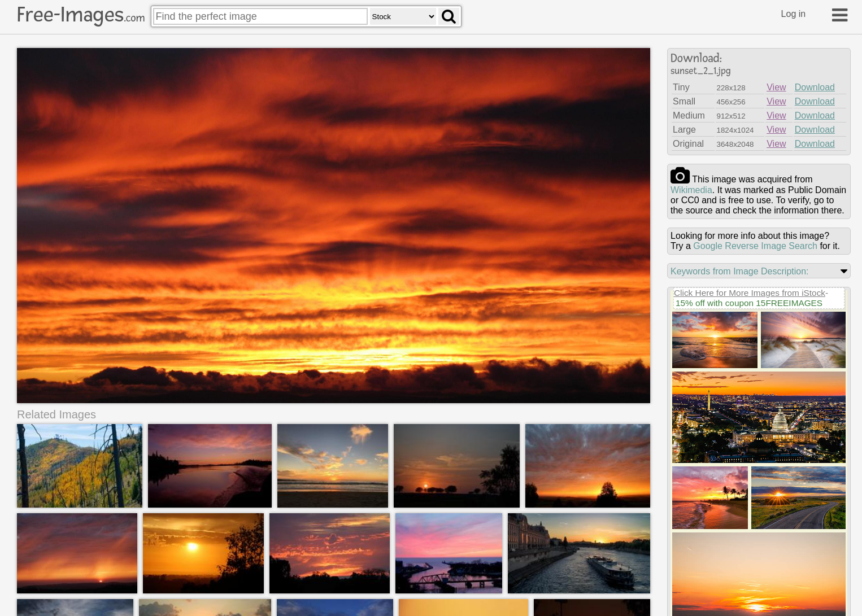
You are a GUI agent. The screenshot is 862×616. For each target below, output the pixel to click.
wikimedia (691, 190)
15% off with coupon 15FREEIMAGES (749, 303)
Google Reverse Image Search (755, 246)
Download (815, 87)
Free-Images (81, 15)
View (776, 87)
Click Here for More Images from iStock (750, 293)
